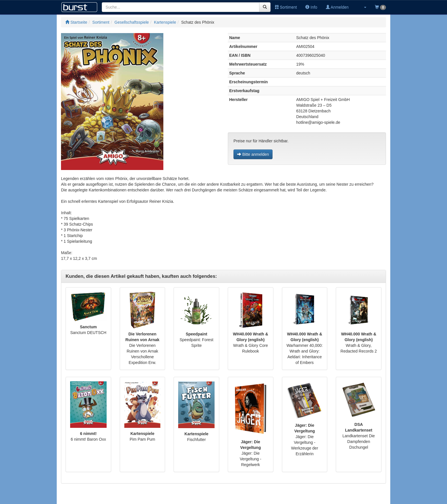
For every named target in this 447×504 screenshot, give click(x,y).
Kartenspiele (165, 22)
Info (311, 7)
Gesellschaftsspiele (132, 22)
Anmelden (337, 7)
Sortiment (286, 7)
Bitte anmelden (253, 154)
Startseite (76, 22)
